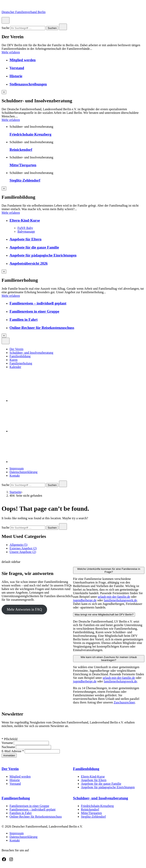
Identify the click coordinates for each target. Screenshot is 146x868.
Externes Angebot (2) (23, 548)
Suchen (52, 28)
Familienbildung (20, 356)
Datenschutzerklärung (23, 472)
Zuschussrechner (124, 702)
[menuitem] (77, 349)
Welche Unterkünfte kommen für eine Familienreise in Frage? (109, 570)
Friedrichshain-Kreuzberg (30, 134)
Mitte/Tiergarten (23, 165)
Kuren (14, 360)
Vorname (8, 743)
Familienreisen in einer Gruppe (34, 311)
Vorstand (17, 68)
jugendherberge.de (85, 600)
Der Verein (16, 349)
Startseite (15, 492)
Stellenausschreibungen (28, 84)
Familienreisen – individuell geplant (38, 303)
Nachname (9, 747)
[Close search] (63, 27)
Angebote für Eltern (26, 239)
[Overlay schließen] (4, 92)
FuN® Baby (25, 228)
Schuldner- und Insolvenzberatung (31, 353)
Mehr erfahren (11, 52)
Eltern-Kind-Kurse (25, 220)
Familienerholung (21, 363)
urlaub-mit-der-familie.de (114, 597)
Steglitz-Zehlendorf (25, 180)
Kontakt (15, 476)
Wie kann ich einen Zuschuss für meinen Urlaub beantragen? (109, 659)
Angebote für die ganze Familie (34, 247)
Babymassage (26, 231)
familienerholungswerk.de (120, 600)
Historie (16, 76)
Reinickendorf (21, 150)
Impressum (17, 468)
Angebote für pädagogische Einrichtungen (43, 255)
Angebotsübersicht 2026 (29, 263)
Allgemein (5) (18, 545)
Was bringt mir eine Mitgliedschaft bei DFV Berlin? (104, 615)
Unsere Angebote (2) (23, 552)
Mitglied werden (23, 60)
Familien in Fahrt (24, 320)
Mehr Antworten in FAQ (24, 609)
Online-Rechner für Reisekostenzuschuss (42, 328)
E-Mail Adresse (13, 751)
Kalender (15, 367)
